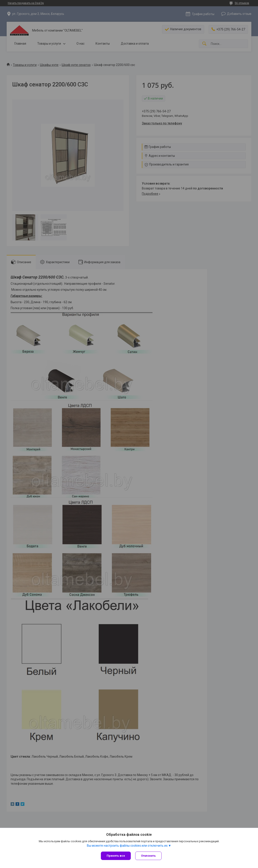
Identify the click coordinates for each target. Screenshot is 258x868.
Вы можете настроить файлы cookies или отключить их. (128, 846)
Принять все (116, 856)
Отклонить (148, 856)
